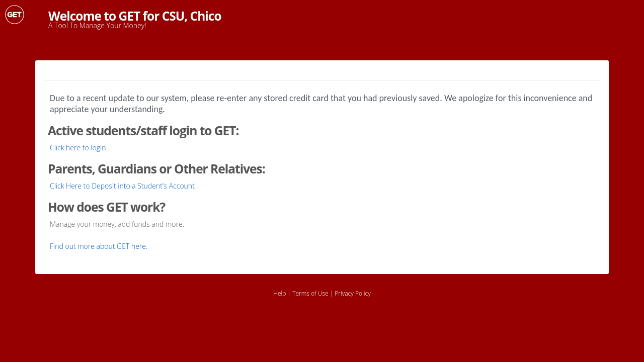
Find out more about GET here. (99, 246)
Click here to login (78, 148)
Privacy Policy (352, 293)
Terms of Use (310, 293)
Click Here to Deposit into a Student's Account (122, 186)
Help (279, 293)
